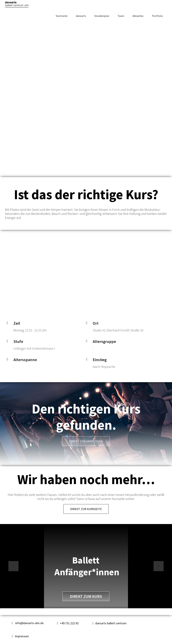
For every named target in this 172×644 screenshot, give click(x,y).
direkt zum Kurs (86, 596)
